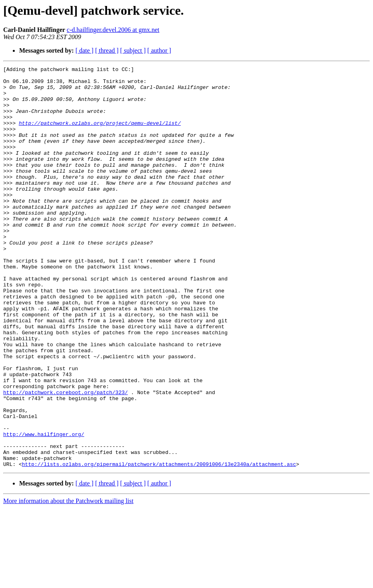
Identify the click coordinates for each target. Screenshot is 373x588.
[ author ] (159, 50)
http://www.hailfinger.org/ (44, 508)
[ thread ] (107, 50)
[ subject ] (133, 50)
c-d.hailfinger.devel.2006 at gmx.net (113, 30)
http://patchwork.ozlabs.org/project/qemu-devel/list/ (100, 135)
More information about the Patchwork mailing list (68, 581)
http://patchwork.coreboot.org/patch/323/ (65, 458)
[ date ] (84, 50)
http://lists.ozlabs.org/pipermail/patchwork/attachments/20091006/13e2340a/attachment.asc (159, 544)
